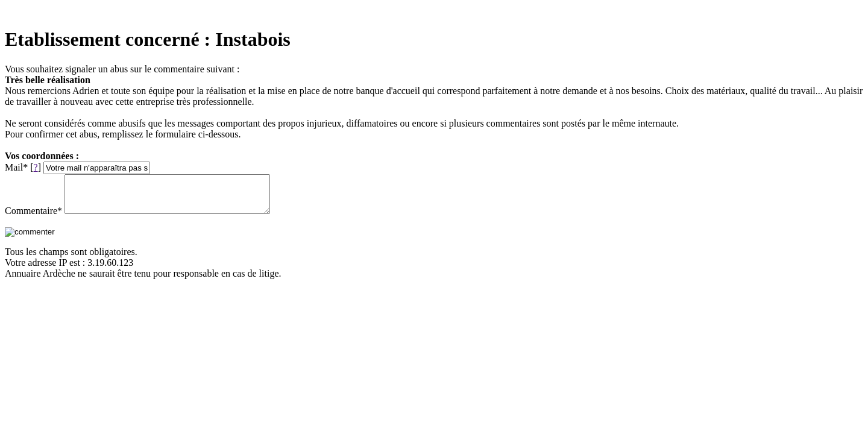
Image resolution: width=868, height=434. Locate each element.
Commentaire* (33, 218)
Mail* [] (23, 167)
